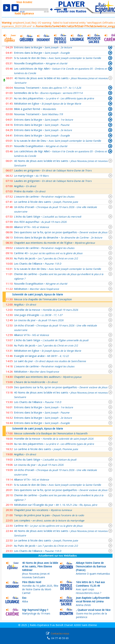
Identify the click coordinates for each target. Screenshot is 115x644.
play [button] (7, 8)
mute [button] (53, 9)
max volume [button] (65, 10)
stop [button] (15, 8)
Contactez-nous (60, 633)
